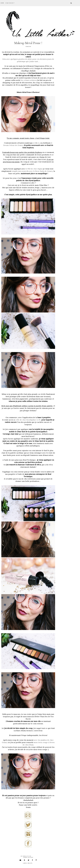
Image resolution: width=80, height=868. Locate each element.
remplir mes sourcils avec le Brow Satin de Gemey (32, 171)
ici (34, 143)
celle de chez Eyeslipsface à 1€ (28, 420)
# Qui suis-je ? (10, 3)
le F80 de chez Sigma (34, 169)
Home (2, 3)
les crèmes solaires (29, 80)
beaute (30, 863)
